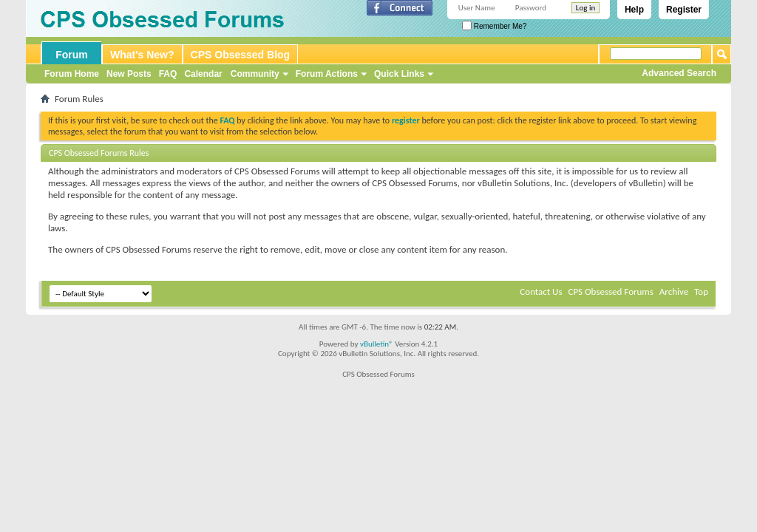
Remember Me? (494, 26)
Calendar (203, 74)
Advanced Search (679, 73)
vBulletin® (377, 344)
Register (684, 10)
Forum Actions (327, 74)
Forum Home (72, 74)
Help (634, 10)
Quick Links (399, 74)
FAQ (168, 74)
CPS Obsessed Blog (241, 55)
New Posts (129, 74)
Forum (72, 55)
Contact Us (541, 291)
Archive (674, 291)
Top (701, 291)
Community (255, 74)
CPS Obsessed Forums (610, 291)
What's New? (142, 55)
